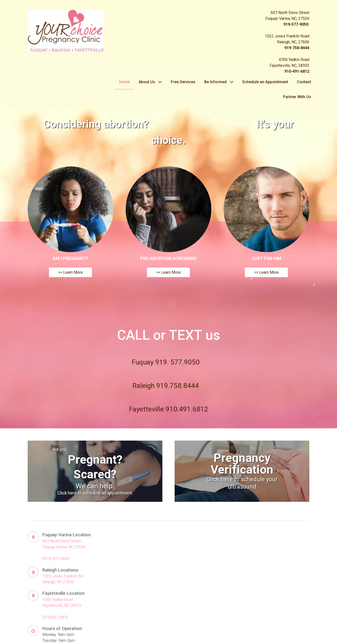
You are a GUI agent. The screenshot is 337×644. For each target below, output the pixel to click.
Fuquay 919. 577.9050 (166, 389)
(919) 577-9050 (56, 585)
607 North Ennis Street (62, 568)
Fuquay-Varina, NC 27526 (64, 573)
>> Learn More (71, 299)
